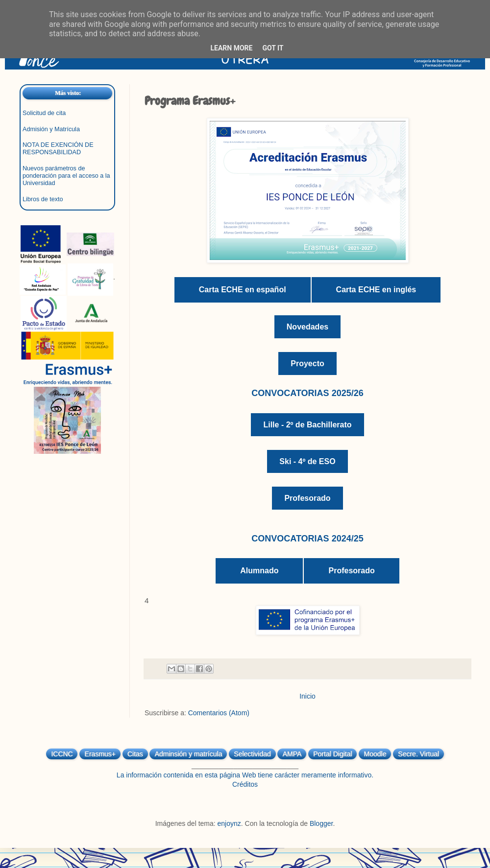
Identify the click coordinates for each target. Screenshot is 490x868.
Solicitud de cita (44, 113)
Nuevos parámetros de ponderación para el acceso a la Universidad (66, 176)
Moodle (375, 754)
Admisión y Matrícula (51, 129)
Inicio (307, 696)
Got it (273, 48)
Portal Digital (332, 754)
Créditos (245, 784)
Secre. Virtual (418, 754)
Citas (135, 754)
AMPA (292, 754)
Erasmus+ (100, 754)
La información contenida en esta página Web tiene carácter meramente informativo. (245, 775)
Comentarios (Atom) (219, 713)
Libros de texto (43, 199)
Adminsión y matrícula (188, 754)
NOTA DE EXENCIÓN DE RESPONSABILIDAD (58, 149)
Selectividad (252, 754)
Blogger (321, 823)
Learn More (231, 48)
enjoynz (229, 823)
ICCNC (62, 754)
